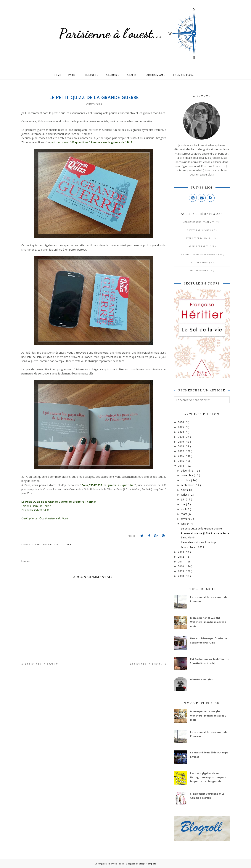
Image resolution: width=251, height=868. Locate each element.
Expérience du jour (198, 238)
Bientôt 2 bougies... (203, 679)
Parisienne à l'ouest (115, 864)
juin (183, 499)
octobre (186, 480)
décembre (187, 471)
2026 (181, 422)
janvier (185, 524)
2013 (181, 552)
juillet (184, 495)
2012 (181, 557)
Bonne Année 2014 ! (193, 547)
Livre (37, 544)
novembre (187, 475)
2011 (181, 561)
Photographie (199, 270)
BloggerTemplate (148, 864)
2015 (181, 461)
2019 (181, 442)
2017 (181, 451)
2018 (181, 446)
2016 (181, 456)
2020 (181, 437)
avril (184, 509)
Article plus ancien (147, 664)
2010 (181, 566)
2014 (181, 466)
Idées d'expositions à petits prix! (200, 542)
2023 (181, 432)
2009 (181, 571)
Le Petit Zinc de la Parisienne (199, 254)
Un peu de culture (57, 544)
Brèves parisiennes (199, 230)
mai (184, 504)
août (184, 490)
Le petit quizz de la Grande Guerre (201, 528)
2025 (181, 427)
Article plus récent (41, 664)
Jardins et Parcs (198, 246)
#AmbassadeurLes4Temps (199, 222)
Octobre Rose (199, 262)
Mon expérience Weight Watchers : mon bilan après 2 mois (208, 622)
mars (184, 514)
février (185, 519)
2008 (181, 576)
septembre (188, 485)
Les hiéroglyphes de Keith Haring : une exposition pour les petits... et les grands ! (208, 777)
